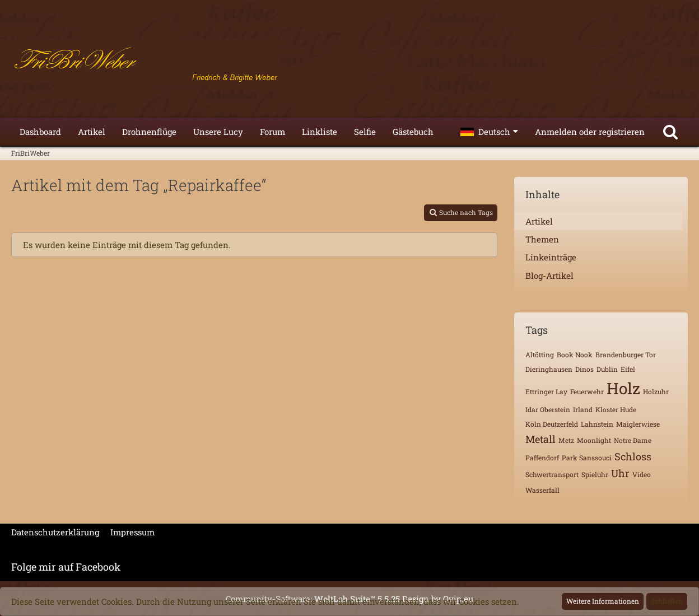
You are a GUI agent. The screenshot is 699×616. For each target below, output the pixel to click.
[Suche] (670, 132)
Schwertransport (552, 474)
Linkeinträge (551, 257)
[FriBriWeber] (349, 62)
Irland (583, 409)
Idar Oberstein (548, 409)
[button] (489, 132)
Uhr (620, 473)
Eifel (628, 369)
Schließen (667, 601)
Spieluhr (595, 474)
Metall (540, 439)
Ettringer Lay (546, 391)
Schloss (633, 456)
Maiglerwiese (638, 424)
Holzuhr (656, 391)
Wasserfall (542, 490)
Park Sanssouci (587, 458)
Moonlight (594, 440)
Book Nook (575, 354)
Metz (566, 440)
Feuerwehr (587, 391)
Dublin (607, 369)
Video (642, 474)
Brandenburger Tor (626, 354)
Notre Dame (633, 440)
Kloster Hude (616, 409)
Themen (542, 239)
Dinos (584, 369)
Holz (623, 388)
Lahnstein (597, 424)
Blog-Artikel (549, 276)
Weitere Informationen (603, 601)
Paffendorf (542, 458)
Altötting (540, 354)
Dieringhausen (549, 369)
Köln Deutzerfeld (552, 424)
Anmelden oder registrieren (590, 132)
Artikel (539, 221)
